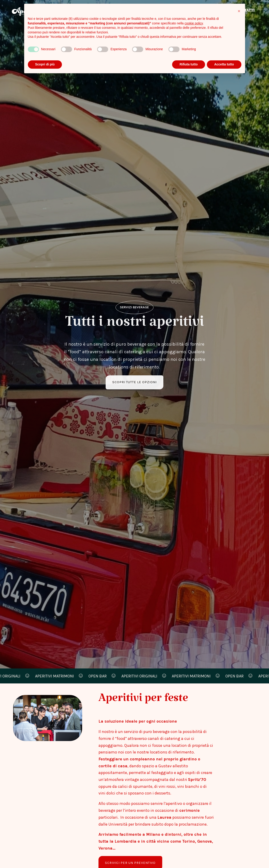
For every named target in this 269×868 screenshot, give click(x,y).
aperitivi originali (142, 676)
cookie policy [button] (194, 23)
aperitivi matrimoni (57, 676)
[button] (239, 11)
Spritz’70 (197, 780)
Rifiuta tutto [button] (189, 64)
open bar (100, 676)
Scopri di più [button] (45, 64)
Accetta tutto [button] (224, 64)
